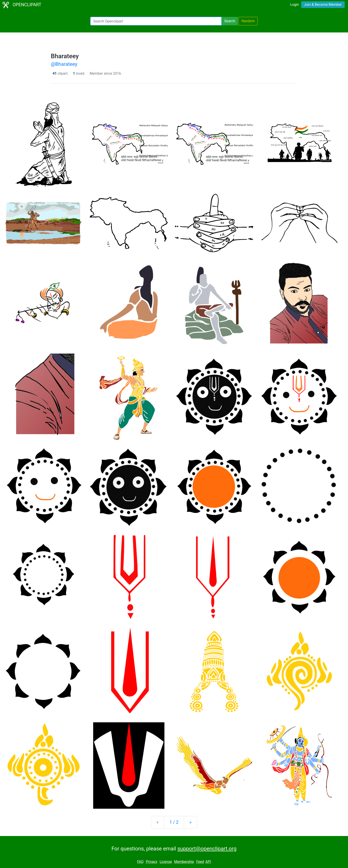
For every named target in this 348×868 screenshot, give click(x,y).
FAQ (140, 862)
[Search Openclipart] (156, 21)
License (166, 862)
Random (248, 21)
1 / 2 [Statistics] (174, 822)
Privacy (152, 862)
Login (294, 5)
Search (230, 21)
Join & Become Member (323, 5)
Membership (184, 862)
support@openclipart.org (207, 849)
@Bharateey (64, 64)
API (208, 862)
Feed (200, 862)
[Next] (190, 822)
